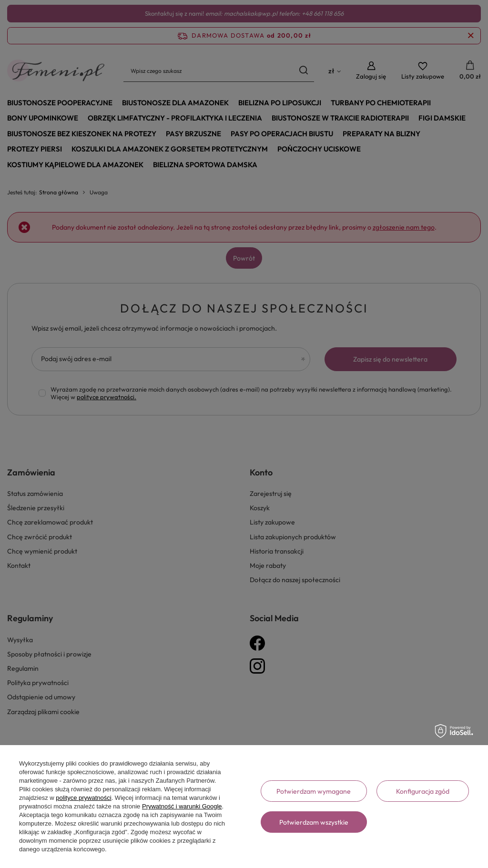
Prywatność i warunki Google (182, 806)
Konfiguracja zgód (423, 791)
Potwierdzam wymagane (314, 791)
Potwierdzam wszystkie (314, 822)
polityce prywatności (83, 798)
